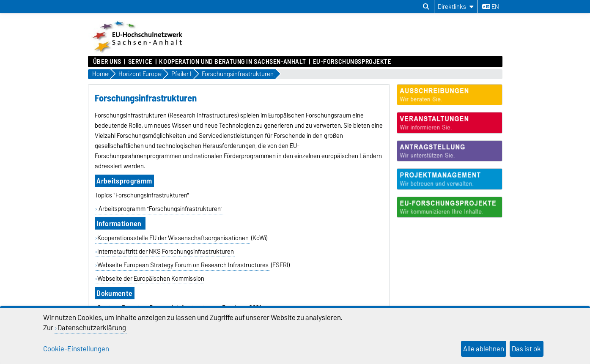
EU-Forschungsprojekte (352, 62)
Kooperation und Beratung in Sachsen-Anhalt (233, 62)
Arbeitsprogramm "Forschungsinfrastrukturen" (160, 209)
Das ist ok (526, 349)
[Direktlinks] (456, 7)
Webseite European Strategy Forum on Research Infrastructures (183, 265)
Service (140, 62)
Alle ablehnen (484, 349)
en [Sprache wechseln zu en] (491, 7)
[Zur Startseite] (138, 52)
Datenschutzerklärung (92, 328)
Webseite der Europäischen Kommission (151, 279)
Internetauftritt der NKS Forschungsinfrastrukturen (166, 252)
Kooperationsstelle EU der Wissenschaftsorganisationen (173, 238)
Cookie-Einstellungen (76, 349)
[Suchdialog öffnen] (426, 7)
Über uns (107, 62)
